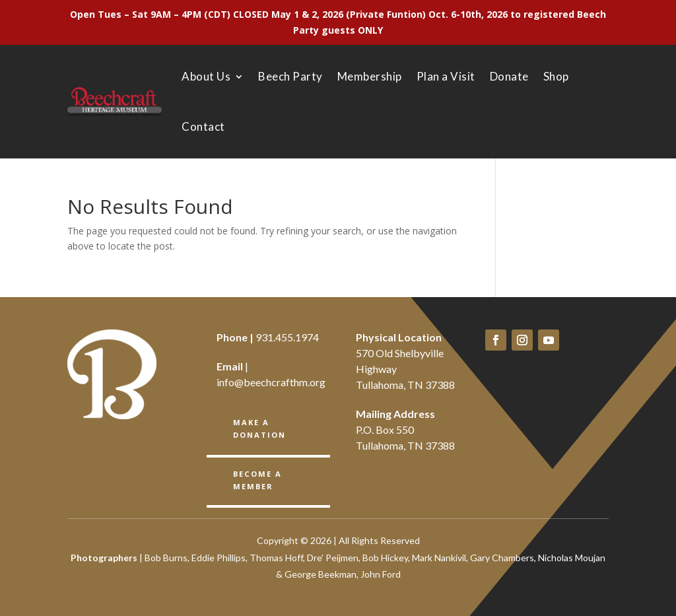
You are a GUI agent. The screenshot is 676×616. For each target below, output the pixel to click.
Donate (509, 76)
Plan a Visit (446, 76)
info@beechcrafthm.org (271, 382)
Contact (203, 126)
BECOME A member (257, 479)
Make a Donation (259, 428)
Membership (370, 76)
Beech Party (290, 76)
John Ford (381, 574)
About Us (206, 76)
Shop (556, 76)
